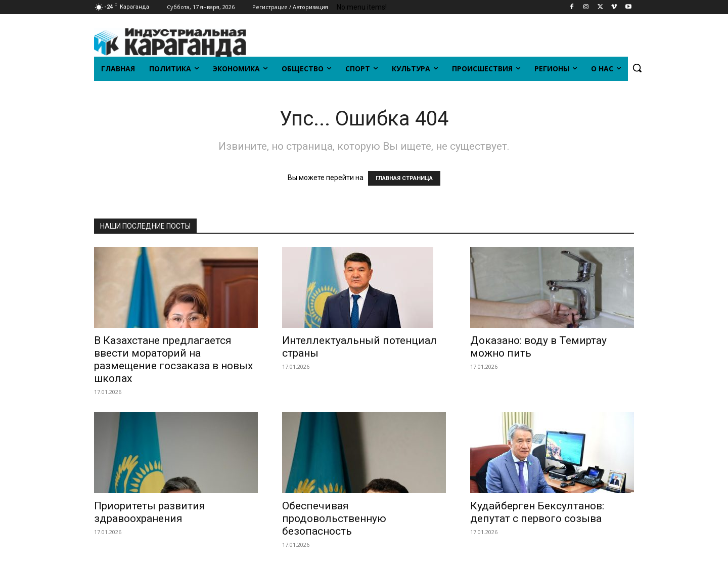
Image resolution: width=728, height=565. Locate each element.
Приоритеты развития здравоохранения (150, 512)
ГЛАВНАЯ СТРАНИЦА (404, 178)
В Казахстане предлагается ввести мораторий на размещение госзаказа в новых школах (173, 359)
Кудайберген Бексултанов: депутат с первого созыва (537, 512)
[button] (637, 68)
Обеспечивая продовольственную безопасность (334, 518)
